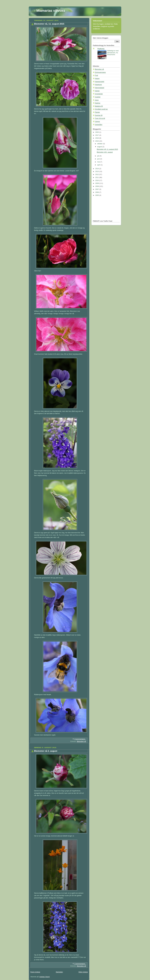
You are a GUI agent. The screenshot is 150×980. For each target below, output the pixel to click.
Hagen (97, 79)
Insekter (98, 97)
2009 (97, 183)
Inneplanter (99, 94)
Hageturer (98, 85)
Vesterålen (99, 125)
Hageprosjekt (99, 82)
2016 (97, 138)
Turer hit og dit (100, 118)
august (100, 147)
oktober (100, 144)
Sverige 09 (99, 115)
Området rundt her (101, 109)
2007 (97, 189)
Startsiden (59, 972)
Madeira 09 (99, 106)
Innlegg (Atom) (45, 977)
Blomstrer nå (81, 741)
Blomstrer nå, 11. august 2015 (49, 24)
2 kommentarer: (80, 964)
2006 (97, 192)
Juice (97, 100)
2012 (97, 174)
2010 (97, 180)
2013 (97, 171)
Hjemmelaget (99, 88)
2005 (97, 195)
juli (98, 156)
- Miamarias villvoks (50, 11)
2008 (97, 186)
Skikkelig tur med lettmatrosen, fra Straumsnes (113, 53)
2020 (97, 132)
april (99, 165)
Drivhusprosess (100, 72)
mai (99, 162)
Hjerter (97, 91)
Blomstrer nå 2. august (46, 751)
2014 (97, 169)
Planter (97, 112)
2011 (97, 177)
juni (99, 159)
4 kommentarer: (80, 739)
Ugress (97, 122)
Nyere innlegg (35, 972)
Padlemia (101, 49)
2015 (97, 141)
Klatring (98, 103)
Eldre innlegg (83, 972)
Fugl (96, 75)
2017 (97, 135)
